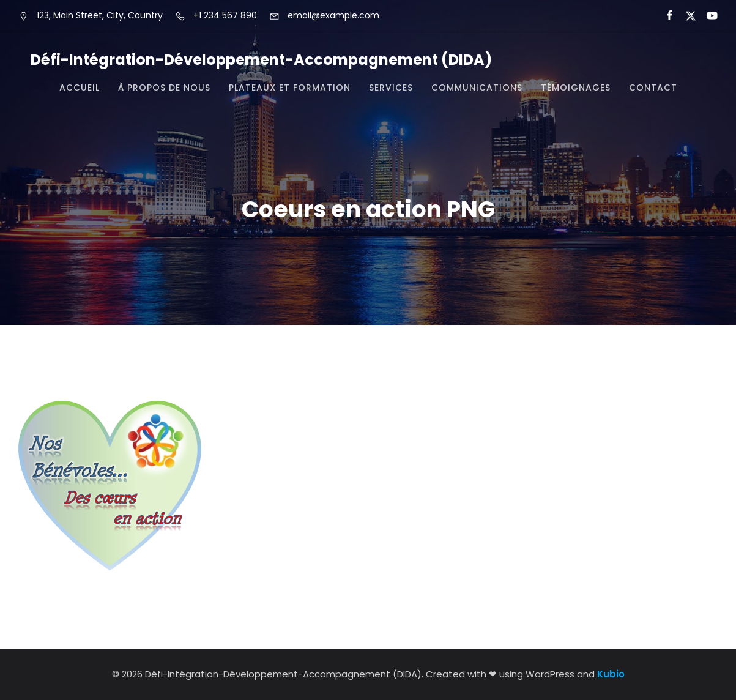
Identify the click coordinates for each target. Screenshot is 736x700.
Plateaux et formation (290, 87)
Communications (477, 87)
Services (391, 87)
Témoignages (576, 87)
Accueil (80, 87)
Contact (653, 87)
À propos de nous (164, 87)
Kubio (611, 674)
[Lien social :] (664, 16)
